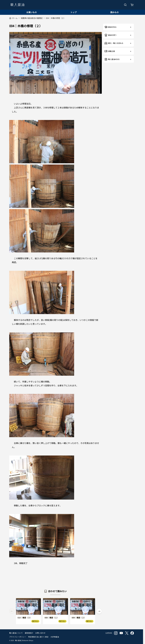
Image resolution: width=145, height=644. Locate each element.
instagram (116, 633)
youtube (121, 633)
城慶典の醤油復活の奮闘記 (32, 18)
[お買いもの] (132, 5)
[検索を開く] (125, 5)
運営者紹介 (29, 633)
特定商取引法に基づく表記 (38, 637)
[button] (99, 611)
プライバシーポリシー (18, 637)
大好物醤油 (55, 637)
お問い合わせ (40, 633)
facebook (132, 633)
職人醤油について (16, 633)
